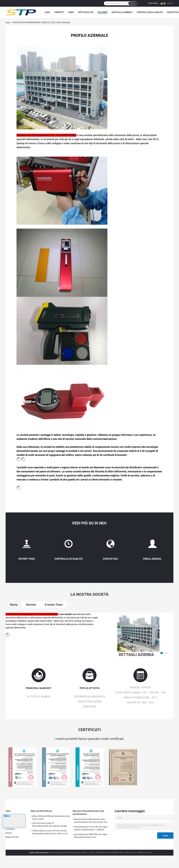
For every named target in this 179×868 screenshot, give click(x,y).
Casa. (48, 12)
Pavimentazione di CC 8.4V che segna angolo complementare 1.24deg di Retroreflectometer (91, 829)
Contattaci (173, 12)
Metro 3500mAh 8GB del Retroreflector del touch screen (51, 818)
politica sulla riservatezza (39, 853)
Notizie (9, 833)
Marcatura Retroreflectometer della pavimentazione (88, 813)
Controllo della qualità (150, 12)
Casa (8, 22)
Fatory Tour (27, 559)
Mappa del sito (12, 837)
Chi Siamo (102, 12)
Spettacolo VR (86, 12)
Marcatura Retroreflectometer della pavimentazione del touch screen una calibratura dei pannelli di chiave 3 (91, 821)
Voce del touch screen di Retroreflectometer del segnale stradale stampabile (50, 825)
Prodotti (59, 12)
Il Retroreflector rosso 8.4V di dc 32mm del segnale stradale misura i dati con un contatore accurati (50, 833)
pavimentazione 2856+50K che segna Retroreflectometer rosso (91, 836)
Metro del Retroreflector (42, 811)
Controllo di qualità (69, 559)
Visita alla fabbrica (122, 12)
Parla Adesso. (153, 3)
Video (71, 12)
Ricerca (133, 3)
